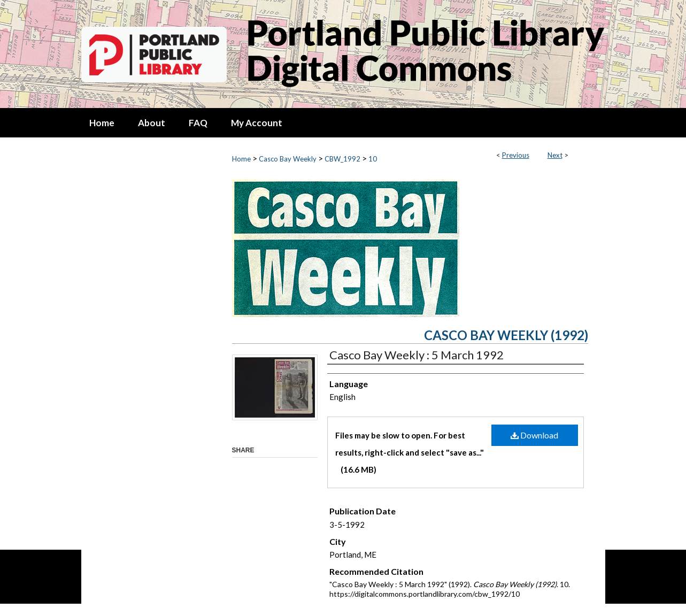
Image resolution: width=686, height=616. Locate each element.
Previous (516, 155)
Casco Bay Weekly (288, 159)
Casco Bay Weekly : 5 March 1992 (417, 355)
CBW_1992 (342, 159)
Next (555, 155)
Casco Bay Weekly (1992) (506, 335)
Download (534, 435)
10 (373, 159)
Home (241, 159)
